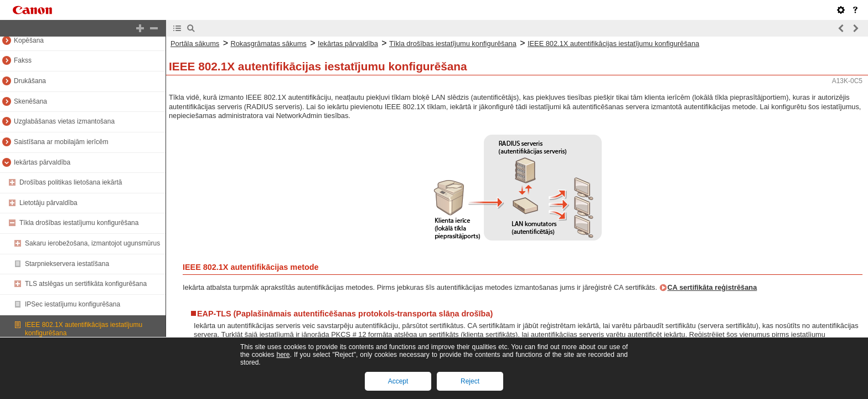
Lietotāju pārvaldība (48, 203)
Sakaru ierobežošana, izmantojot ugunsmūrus (92, 243)
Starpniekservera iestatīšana (67, 264)
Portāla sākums (195, 44)
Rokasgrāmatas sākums (268, 44)
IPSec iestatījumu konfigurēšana (73, 304)
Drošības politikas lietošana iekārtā (71, 182)
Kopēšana (29, 40)
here (283, 355)
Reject (470, 381)
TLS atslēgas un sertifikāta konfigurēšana (86, 284)
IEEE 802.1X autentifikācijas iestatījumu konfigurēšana (613, 44)
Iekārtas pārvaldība (42, 162)
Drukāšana (30, 81)
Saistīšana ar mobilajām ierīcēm (61, 142)
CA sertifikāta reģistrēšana (712, 287)
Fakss (23, 60)
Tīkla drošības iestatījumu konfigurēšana (79, 223)
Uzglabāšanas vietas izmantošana (64, 121)
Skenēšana (30, 101)
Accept (398, 381)
